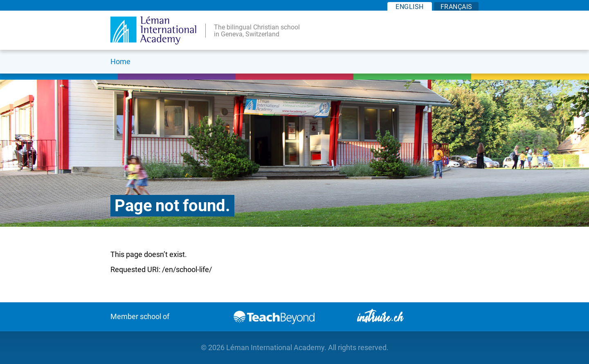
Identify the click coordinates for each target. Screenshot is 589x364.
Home (120, 62)
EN (410, 7)
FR (456, 7)
